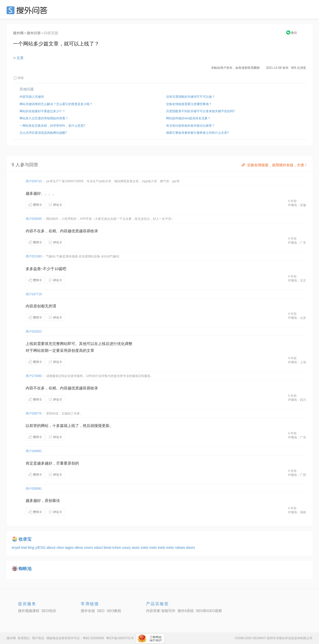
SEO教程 (114, 611)
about (51, 548)
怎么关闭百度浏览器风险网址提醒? (43, 133)
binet (108, 548)
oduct (99, 548)
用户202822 (34, 332)
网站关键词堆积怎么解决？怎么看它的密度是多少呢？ (56, 104)
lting (31, 548)
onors (89, 548)
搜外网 (18, 33)
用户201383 (34, 256)
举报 (18, 78)
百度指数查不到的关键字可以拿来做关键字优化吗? (201, 111)
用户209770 (34, 414)
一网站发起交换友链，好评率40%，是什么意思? (52, 126)
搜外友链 (88, 611)
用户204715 (34, 181)
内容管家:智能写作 (161, 611)
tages (70, 548)
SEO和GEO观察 (209, 611)
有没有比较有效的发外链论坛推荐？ (190, 126)
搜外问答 (34, 33)
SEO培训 (49, 611)
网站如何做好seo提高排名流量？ (188, 118)
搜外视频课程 (29, 611)
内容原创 (33, 306)
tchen (117, 548)
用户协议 (38, 638)
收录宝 (25, 539)
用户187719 (34, 294)
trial (24, 548)
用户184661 (34, 451)
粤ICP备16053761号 (120, 638)
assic (136, 548)
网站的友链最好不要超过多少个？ (42, 111)
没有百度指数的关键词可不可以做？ (190, 97)
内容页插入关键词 (32, 97)
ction (61, 548)
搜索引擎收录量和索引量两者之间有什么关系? (197, 133)
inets (145, 548)
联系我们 (24, 638)
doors (191, 548)
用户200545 (34, 219)
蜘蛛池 (25, 569)
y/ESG (41, 548)
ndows (180, 548)
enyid (16, 548)
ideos (79, 548)
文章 (20, 58)
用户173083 (34, 376)
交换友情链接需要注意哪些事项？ (189, 104)
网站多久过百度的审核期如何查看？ (44, 118)
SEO (28, 10)
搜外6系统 (186, 611)
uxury (127, 548)
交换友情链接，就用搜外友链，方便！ (274, 165)
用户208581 (34, 489)
